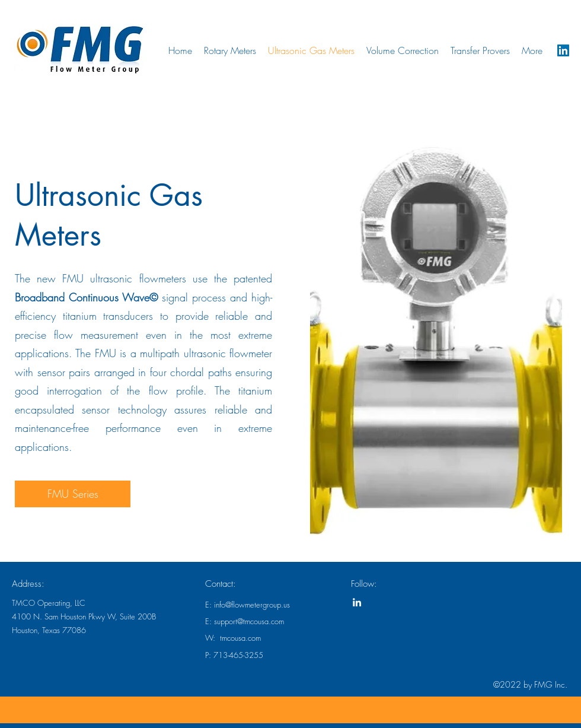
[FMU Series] (73, 494)
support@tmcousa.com (249, 621)
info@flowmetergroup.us (252, 605)
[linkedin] (563, 50)
